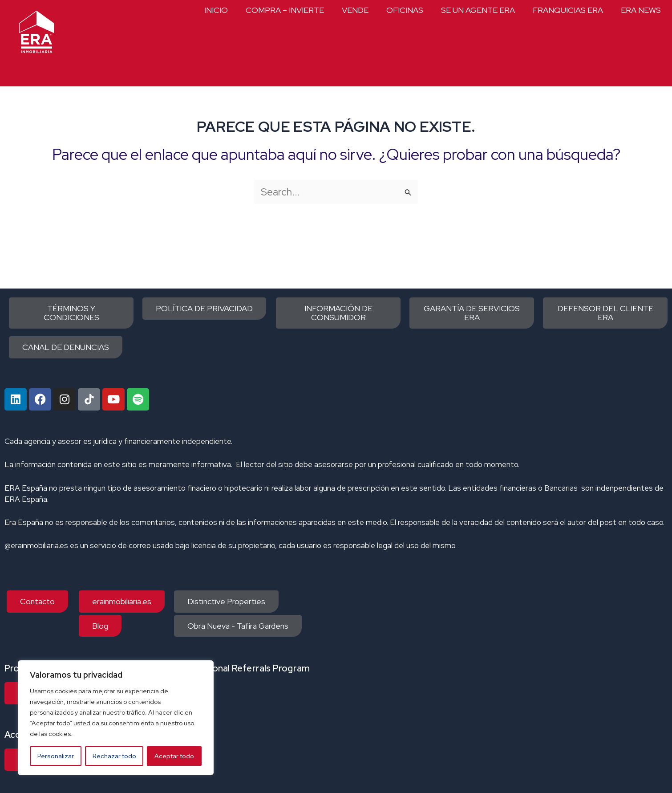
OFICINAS (405, 10)
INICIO (216, 10)
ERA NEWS (641, 10)
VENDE (355, 10)
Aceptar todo (174, 756)
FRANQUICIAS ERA (568, 10)
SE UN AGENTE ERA (478, 10)
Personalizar (56, 756)
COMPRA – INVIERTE (285, 10)
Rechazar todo (114, 756)
